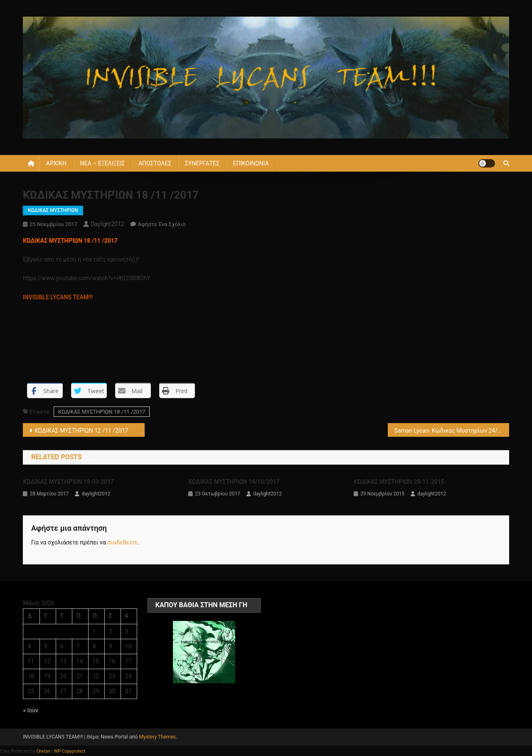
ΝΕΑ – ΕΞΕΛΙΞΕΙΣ (103, 163)
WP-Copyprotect (70, 751)
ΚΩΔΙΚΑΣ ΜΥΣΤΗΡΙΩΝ (53, 210)
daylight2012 (107, 224)
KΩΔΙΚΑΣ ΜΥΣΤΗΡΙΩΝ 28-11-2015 (399, 482)
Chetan (43, 751)
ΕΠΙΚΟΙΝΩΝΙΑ (251, 163)
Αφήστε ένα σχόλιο (162, 224)
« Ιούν (30, 710)
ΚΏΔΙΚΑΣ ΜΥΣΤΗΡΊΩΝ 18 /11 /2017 (102, 412)
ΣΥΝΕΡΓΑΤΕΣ (202, 163)
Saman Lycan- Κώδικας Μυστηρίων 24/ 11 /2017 (452, 431)
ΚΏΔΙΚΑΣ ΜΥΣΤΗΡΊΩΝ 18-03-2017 (68, 482)
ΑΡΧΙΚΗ (56, 163)
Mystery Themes (158, 737)
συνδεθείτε (122, 542)
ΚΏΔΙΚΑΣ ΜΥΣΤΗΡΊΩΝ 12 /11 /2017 (81, 431)
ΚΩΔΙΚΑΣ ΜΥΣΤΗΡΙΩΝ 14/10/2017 (234, 482)
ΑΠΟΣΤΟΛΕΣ (155, 163)
